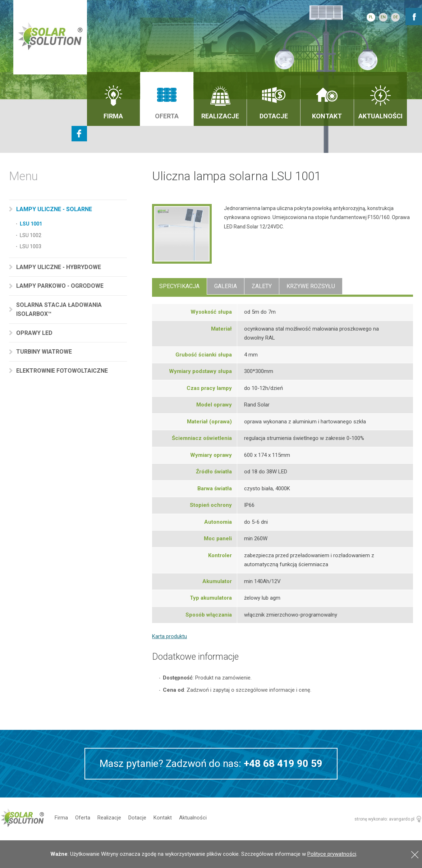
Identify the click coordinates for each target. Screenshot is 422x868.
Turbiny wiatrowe (45, 352)
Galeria (226, 286)
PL (371, 17)
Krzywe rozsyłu (311, 286)
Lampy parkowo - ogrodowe (61, 286)
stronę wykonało (371, 819)
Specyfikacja (179, 286)
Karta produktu (169, 636)
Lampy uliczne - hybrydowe (59, 267)
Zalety (262, 286)
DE (396, 17)
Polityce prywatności (332, 854)
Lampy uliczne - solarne (55, 209)
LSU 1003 (31, 246)
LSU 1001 (31, 224)
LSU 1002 (31, 235)
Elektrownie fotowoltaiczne (63, 371)
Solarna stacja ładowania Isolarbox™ (59, 310)
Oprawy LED (35, 333)
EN (383, 17)
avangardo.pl (402, 819)
